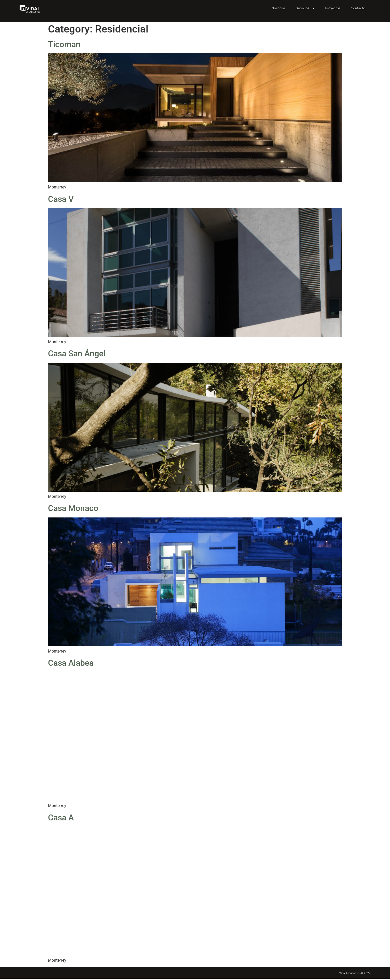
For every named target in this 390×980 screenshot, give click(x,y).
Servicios (305, 8)
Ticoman (64, 46)
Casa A (61, 819)
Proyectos (333, 8)
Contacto (358, 8)
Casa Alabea (71, 664)
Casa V (61, 200)
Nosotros (279, 8)
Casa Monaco (73, 509)
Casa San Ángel (77, 355)
